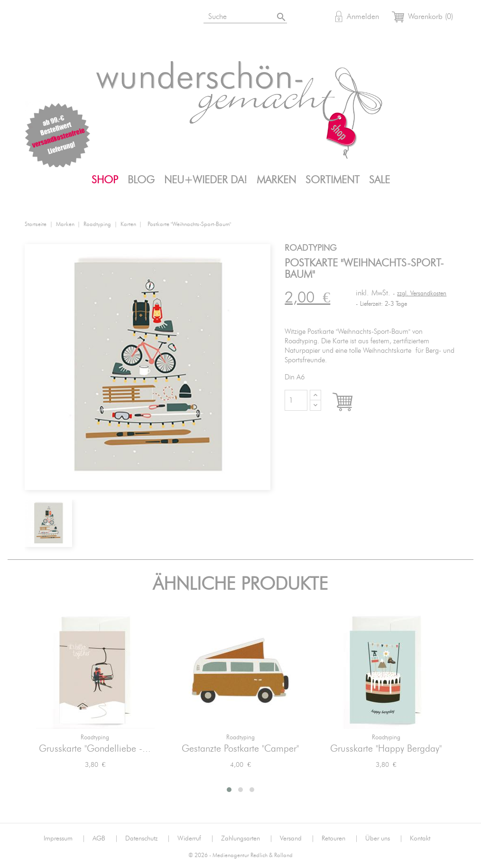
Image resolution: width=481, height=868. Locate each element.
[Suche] (257, 15)
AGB (105, 839)
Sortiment (333, 180)
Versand (297, 839)
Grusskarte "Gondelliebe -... (95, 749)
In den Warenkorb (351, 403)
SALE (379, 180)
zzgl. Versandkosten (422, 294)
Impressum (65, 839)
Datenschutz (148, 839)
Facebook (82, 18)
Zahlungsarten (247, 839)
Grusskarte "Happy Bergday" (386, 749)
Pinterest (105, 18)
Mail (128, 18)
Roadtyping (95, 738)
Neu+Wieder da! (206, 180)
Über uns (384, 839)
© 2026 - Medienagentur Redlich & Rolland (240, 855)
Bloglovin (35, 18)
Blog (141, 180)
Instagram (58, 18)
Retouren (340, 839)
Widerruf (196, 839)
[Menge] (296, 400)
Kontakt (420, 839)
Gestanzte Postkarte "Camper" (240, 749)
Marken (276, 180)
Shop (105, 180)
